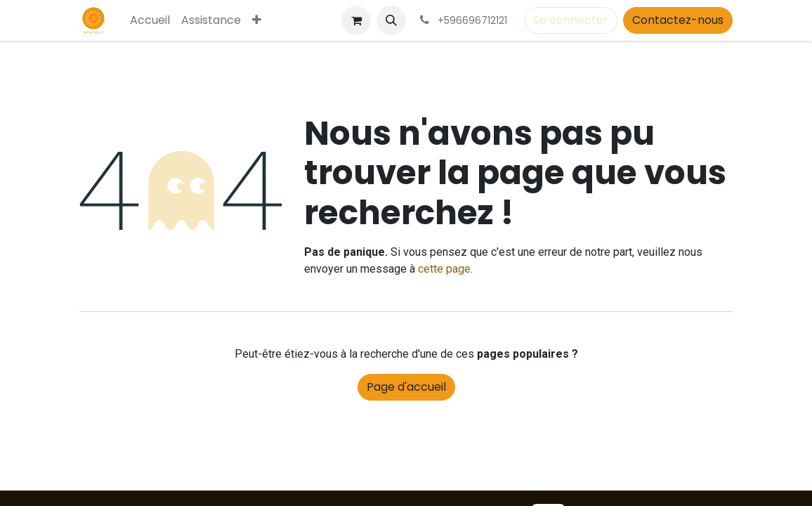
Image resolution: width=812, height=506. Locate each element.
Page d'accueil (406, 387)
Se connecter (571, 20)
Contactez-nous (678, 20)
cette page (444, 269)
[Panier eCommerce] (356, 20)
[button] (391, 20)
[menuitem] (150, 20)
